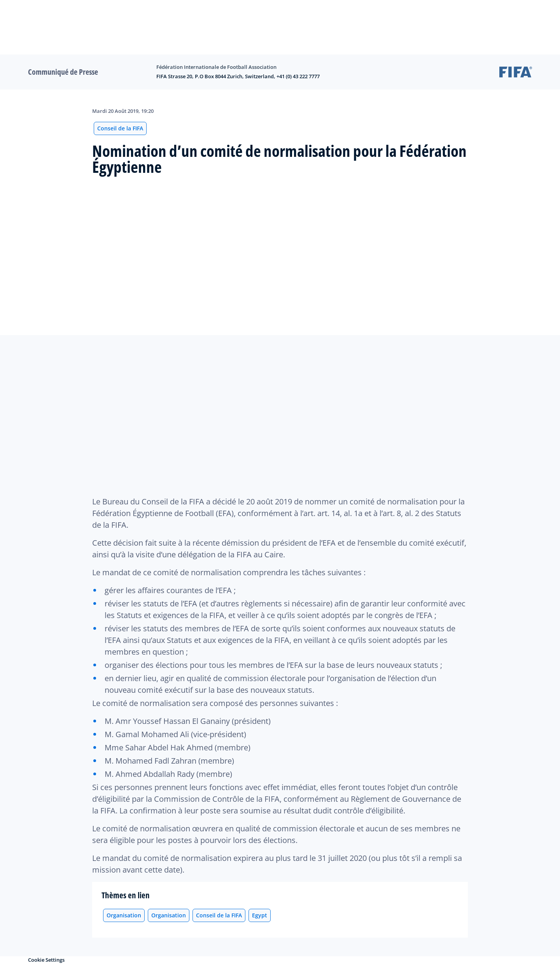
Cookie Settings (46, 960)
